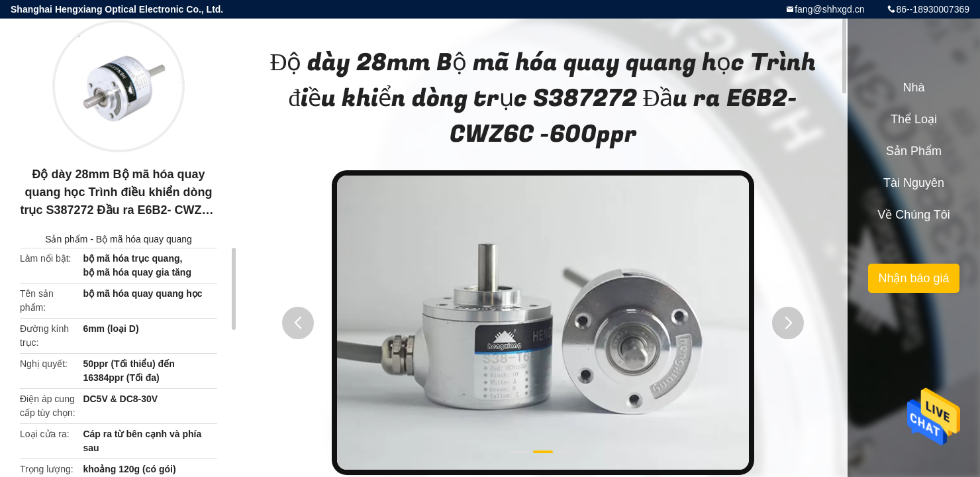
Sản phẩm (66, 239)
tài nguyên (914, 183)
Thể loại (914, 119)
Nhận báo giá (913, 278)
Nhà (913, 87)
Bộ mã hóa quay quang (144, 239)
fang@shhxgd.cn (829, 9)
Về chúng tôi (914, 215)
